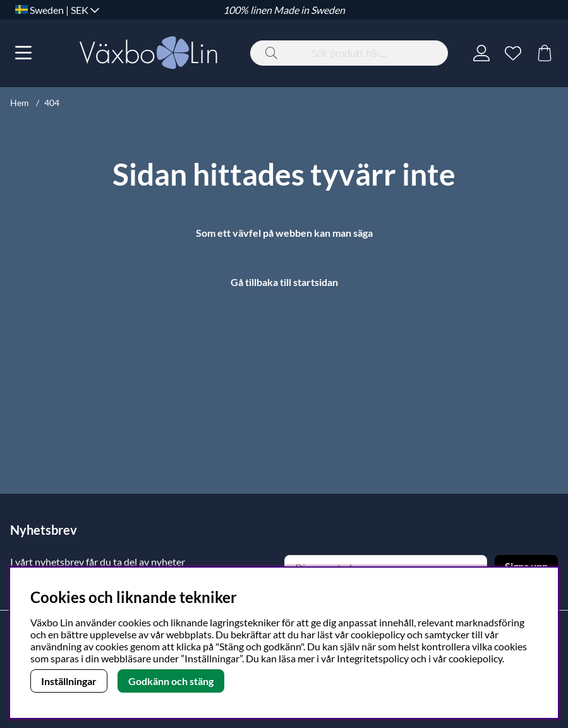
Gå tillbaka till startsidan (284, 282)
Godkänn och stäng (171, 681)
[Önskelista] (513, 53)
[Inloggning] (481, 53)
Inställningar (69, 681)
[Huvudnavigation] (23, 53)
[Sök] (349, 53)
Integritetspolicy (373, 658)
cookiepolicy (475, 658)
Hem (20, 103)
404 (52, 103)
